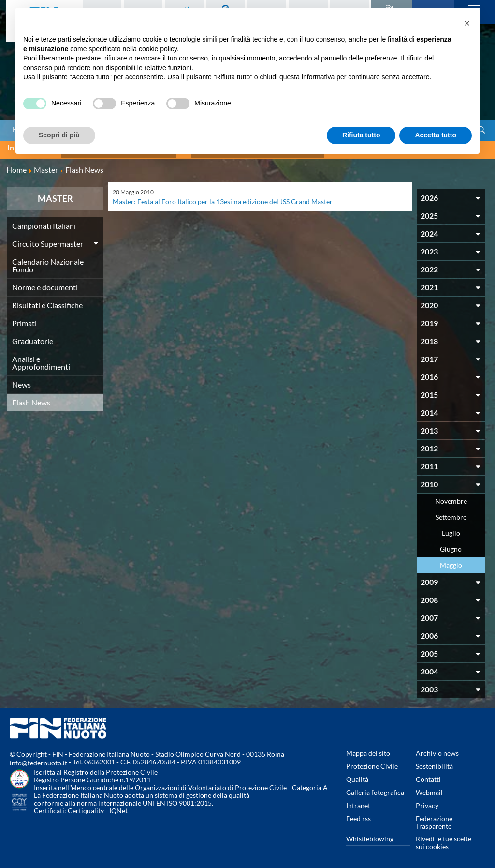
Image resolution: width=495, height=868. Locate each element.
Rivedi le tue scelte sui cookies (444, 838)
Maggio (451, 561)
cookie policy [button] (158, 49)
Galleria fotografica (375, 788)
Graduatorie (33, 337)
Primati (24, 319)
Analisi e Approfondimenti (41, 358)
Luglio (451, 529)
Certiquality (86, 806)
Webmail (429, 788)
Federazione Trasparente (434, 818)
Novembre (451, 497)
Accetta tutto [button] (436, 135)
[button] (467, 23)
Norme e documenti (45, 283)
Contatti (428, 775)
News (22, 380)
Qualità (357, 775)
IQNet (118, 806)
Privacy (427, 801)
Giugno (451, 545)
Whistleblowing (370, 834)
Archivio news (437, 749)
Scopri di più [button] (59, 135)
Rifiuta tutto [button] (361, 135)
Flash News (31, 398)
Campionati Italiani (44, 221)
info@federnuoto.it (38, 758)
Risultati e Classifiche (47, 301)
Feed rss (358, 814)
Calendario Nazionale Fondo (48, 261)
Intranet (358, 801)
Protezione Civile (372, 762)
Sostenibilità (434, 762)
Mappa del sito (368, 749)
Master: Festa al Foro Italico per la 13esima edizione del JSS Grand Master (223, 197)
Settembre (451, 513)
